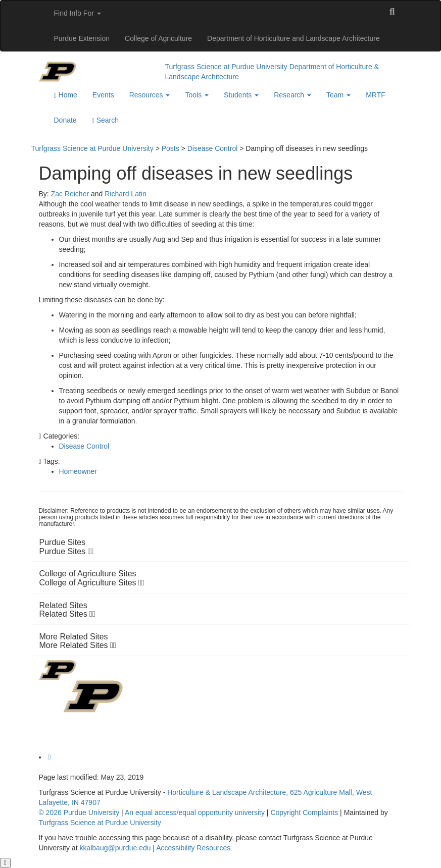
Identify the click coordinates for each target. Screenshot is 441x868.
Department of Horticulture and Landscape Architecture (293, 38)
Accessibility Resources (193, 848)
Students (241, 95)
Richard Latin (126, 194)
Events (103, 95)
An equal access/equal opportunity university (195, 812)
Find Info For (78, 13)
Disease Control (84, 446)
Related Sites (67, 614)
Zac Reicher (70, 194)
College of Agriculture (158, 38)
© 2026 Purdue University (79, 812)
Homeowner (78, 471)
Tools (197, 95)
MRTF (376, 95)
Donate (65, 120)
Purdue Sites (67, 551)
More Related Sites (78, 645)
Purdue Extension (82, 38)
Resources (150, 95)
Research (292, 95)
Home (66, 95)
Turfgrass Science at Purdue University (226, 67)
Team (338, 95)
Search (105, 120)
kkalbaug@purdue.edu (115, 848)
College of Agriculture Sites (92, 583)
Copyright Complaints (304, 812)
